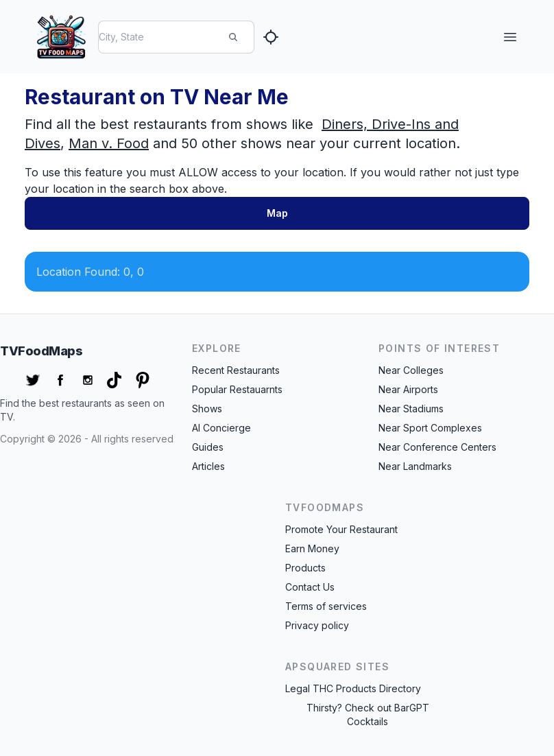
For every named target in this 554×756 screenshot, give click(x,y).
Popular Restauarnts (237, 389)
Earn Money (312, 548)
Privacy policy (317, 625)
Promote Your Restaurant (341, 529)
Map (277, 213)
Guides (208, 447)
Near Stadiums (411, 409)
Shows (207, 409)
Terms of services (326, 606)
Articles (208, 466)
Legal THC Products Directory (353, 688)
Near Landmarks (415, 466)
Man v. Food (109, 143)
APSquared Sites (337, 666)
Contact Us (310, 587)
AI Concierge (221, 428)
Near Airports (408, 389)
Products (305, 568)
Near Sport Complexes (430, 428)
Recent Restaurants (236, 370)
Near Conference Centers (437, 447)
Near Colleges (411, 370)
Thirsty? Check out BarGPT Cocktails (368, 714)
